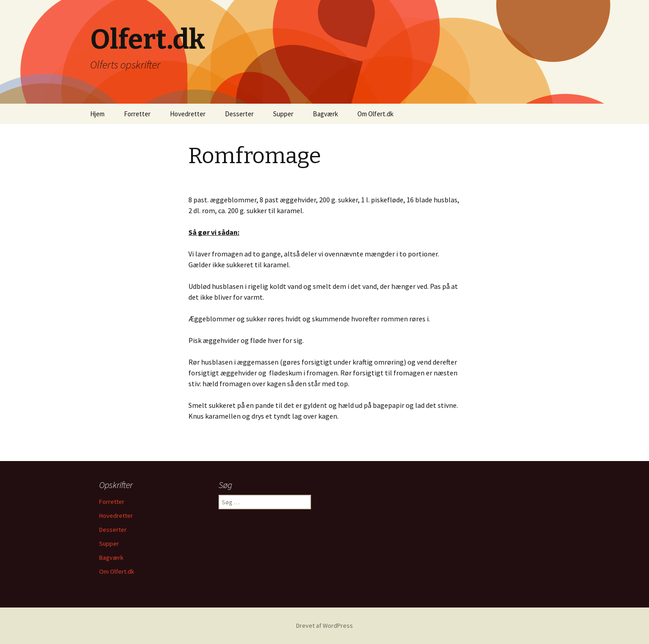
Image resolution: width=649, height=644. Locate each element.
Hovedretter (188, 114)
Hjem (97, 114)
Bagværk (325, 114)
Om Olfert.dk (375, 114)
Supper (283, 114)
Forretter (137, 114)
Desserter (239, 114)
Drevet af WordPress (324, 626)
